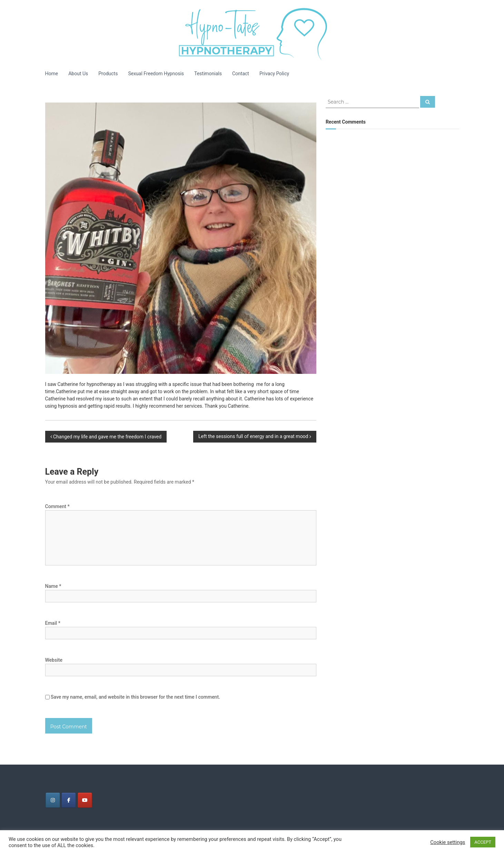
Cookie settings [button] (448, 842)
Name (53, 586)
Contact (241, 74)
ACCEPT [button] (483, 842)
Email (53, 623)
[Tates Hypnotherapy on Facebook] (69, 800)
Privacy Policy (274, 74)
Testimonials (208, 74)
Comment (57, 506)
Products (108, 74)
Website (54, 660)
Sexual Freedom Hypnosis (156, 74)
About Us (78, 74)
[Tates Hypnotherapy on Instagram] (53, 800)
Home (52, 74)
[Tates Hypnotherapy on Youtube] (85, 800)
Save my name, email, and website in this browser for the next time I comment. (135, 697)
